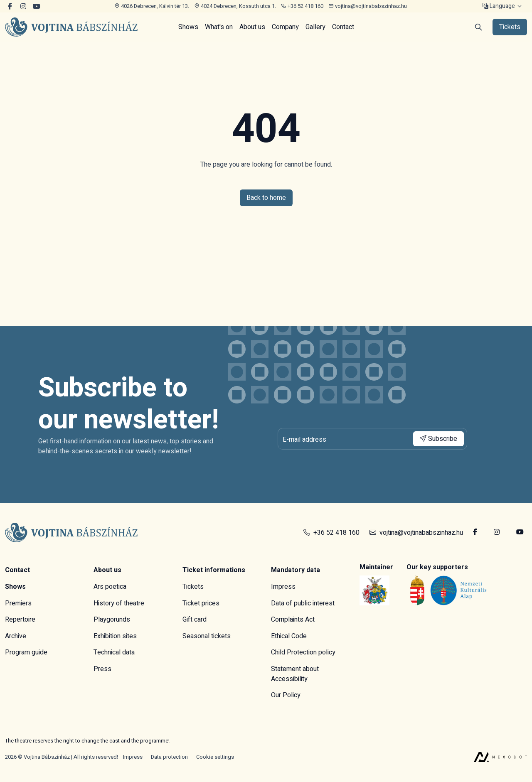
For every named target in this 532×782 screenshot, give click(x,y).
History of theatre (119, 603)
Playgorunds (112, 620)
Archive (16, 636)
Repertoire (20, 620)
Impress (283, 587)
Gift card (195, 620)
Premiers (18, 603)
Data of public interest (303, 603)
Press (102, 669)
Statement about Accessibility (295, 674)
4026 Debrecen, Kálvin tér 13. (152, 6)
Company (285, 27)
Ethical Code (289, 636)
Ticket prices (201, 603)
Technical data (114, 652)
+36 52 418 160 (302, 6)
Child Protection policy (303, 652)
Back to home (266, 198)
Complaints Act (293, 620)
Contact (343, 27)
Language (499, 6)
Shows (188, 27)
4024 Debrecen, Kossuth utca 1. (235, 6)
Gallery (315, 27)
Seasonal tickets (207, 636)
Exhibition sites (115, 636)
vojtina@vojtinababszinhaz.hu (368, 6)
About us (252, 27)
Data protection (169, 757)
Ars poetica (110, 587)
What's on (219, 27)
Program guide (26, 652)
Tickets (193, 587)
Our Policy (286, 695)
